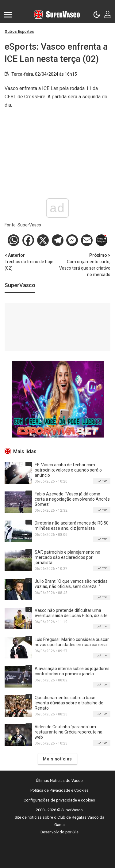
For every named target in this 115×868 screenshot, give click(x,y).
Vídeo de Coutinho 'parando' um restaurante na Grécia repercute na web (69, 732)
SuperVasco (20, 285)
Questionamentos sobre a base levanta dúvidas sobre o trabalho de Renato (69, 703)
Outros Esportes (19, 32)
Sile (75, 832)
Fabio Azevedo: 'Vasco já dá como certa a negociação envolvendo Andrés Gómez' (72, 499)
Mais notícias (57, 759)
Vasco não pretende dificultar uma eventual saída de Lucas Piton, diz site (71, 613)
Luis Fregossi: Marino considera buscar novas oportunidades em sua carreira (72, 642)
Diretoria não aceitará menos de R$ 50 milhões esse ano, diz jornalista (72, 526)
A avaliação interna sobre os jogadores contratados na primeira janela (72, 671)
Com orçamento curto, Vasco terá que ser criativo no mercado (84, 265)
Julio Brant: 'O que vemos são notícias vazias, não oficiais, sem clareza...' (71, 584)
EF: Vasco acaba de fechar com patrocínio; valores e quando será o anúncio (68, 470)
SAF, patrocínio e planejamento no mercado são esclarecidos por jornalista (67, 557)
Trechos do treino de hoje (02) (31, 261)
